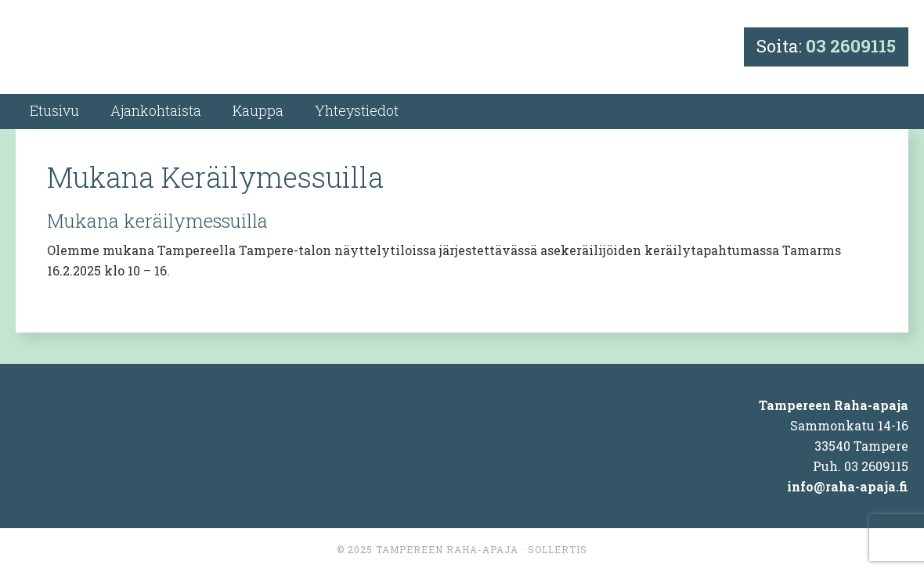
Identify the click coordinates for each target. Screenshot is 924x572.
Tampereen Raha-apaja (447, 549)
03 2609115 (851, 46)
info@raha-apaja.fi (848, 486)
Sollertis (558, 549)
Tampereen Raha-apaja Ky (158, 49)
